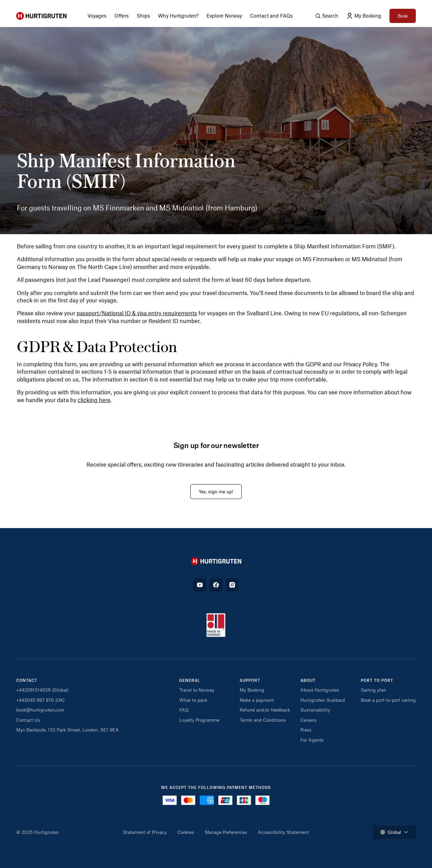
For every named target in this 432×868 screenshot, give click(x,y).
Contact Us (28, 720)
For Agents (312, 740)
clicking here (94, 400)
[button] (207, 682)
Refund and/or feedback (265, 710)
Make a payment (257, 700)
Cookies (186, 832)
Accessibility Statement (283, 832)
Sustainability (315, 710)
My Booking (252, 690)
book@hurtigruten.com (40, 710)
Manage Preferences (226, 832)
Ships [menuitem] (143, 16)
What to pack (193, 700)
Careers (308, 720)
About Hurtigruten (320, 690)
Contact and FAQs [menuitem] (271, 16)
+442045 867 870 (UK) (40, 700)
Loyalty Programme (199, 720)
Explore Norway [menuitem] (224, 16)
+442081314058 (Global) (42, 690)
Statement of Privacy (145, 832)
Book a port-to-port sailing (388, 700)
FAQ (184, 710)
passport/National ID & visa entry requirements (137, 313)
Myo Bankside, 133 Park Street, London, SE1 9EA (67, 730)
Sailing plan (373, 690)
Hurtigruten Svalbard (323, 700)
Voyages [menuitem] (97, 16)
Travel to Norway (197, 690)
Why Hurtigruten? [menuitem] (178, 16)
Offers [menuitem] (122, 16)
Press (306, 730)
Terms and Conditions (263, 720)
